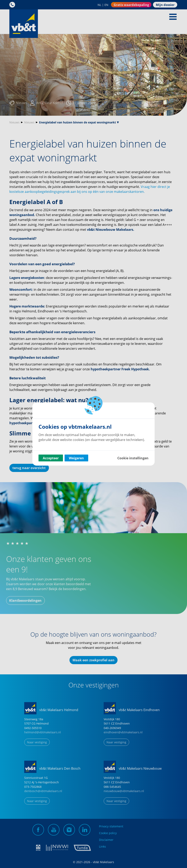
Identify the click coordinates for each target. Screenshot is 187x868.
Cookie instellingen (133, 458)
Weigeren (76, 458)
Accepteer (51, 458)
